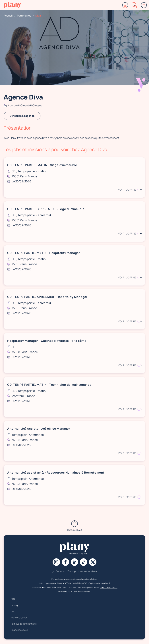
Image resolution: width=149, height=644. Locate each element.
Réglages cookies (19, 631)
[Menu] (144, 5)
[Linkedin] (74, 563)
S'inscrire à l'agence (22, 116)
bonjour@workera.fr (109, 588)
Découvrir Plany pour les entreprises (74, 572)
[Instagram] (54, 563)
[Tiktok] (85, 563)
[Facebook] (64, 563)
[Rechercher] (134, 5)
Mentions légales (19, 618)
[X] (95, 563)
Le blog (14, 606)
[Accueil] (12, 5)
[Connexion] (125, 5)
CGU (13, 612)
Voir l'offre (130, 190)
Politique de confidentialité (24, 625)
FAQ (13, 600)
